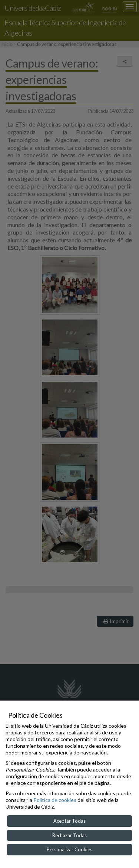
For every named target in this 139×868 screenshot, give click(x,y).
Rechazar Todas (69, 835)
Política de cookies (55, 800)
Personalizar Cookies (69, 849)
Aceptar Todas (69, 821)
